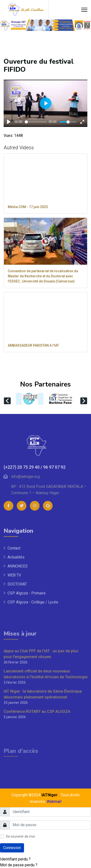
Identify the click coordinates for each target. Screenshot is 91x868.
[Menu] (84, 10)
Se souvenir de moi (20, 836)
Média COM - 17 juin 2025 (28, 207)
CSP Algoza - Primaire (27, 649)
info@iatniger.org (25, 524)
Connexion (12, 848)
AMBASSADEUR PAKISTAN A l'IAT (33, 345)
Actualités (16, 613)
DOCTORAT (17, 640)
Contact (14, 604)
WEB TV (14, 631)
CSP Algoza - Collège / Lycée (33, 658)
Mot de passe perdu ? (19, 865)
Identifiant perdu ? (15, 859)
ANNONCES (18, 622)
